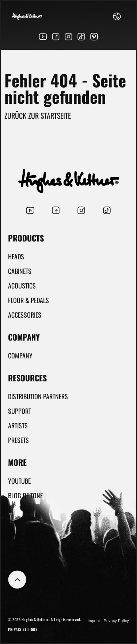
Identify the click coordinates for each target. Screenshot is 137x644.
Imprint (94, 621)
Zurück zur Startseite (38, 115)
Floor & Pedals (28, 300)
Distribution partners (38, 396)
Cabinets (20, 271)
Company (20, 356)
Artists (18, 425)
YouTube (19, 481)
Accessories (25, 315)
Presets (18, 440)
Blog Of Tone (25, 495)
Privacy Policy (116, 621)
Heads (16, 256)
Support (20, 411)
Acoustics (22, 286)
